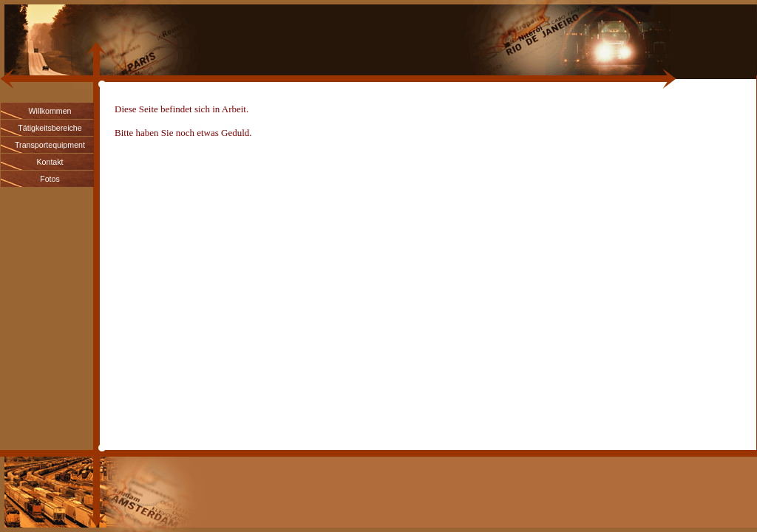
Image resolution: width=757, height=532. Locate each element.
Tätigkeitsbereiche (50, 128)
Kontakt (50, 162)
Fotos (50, 179)
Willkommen (50, 111)
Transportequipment (50, 145)
